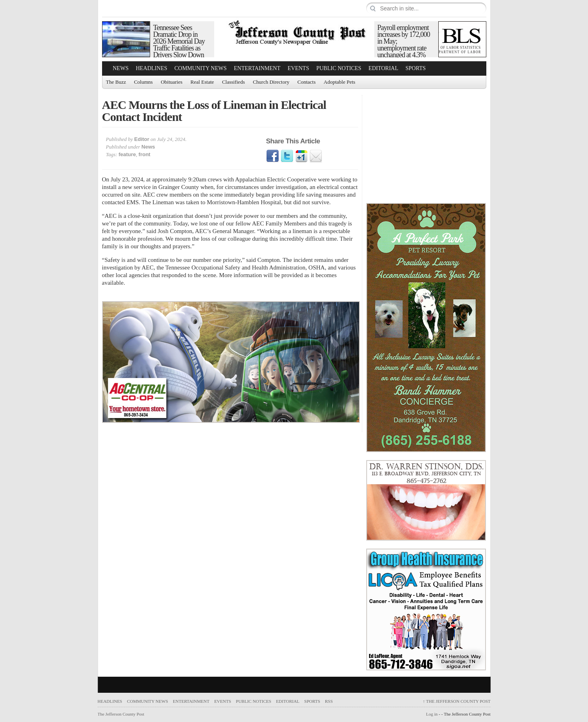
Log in (432, 714)
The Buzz (116, 82)
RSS (329, 701)
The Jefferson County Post (457, 701)
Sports (416, 68)
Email (316, 156)
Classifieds (234, 82)
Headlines (152, 68)
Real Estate (202, 82)
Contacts (307, 82)
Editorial (383, 68)
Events (299, 68)
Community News (201, 68)
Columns (143, 82)
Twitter (287, 156)
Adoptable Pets (340, 82)
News (121, 68)
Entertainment (257, 68)
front (144, 154)
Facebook (273, 156)
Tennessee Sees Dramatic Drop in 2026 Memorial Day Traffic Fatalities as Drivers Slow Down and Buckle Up (179, 45)
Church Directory (271, 82)
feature (127, 154)
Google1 (301, 156)
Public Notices (339, 68)
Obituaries (172, 82)
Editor (142, 139)
